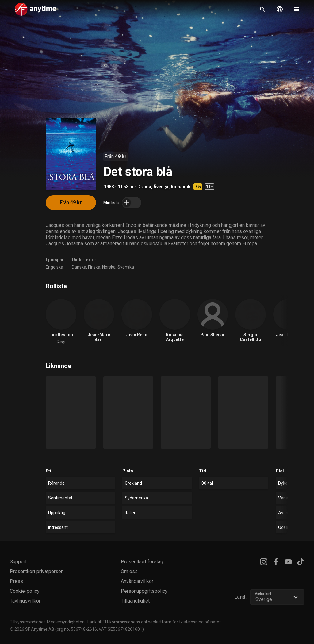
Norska (109, 267)
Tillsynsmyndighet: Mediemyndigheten (47, 622)
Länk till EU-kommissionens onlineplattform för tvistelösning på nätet (154, 622)
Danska (79, 267)
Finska (94, 267)
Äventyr (161, 187)
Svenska (126, 267)
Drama (144, 187)
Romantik (181, 187)
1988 (109, 187)
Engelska (54, 267)
